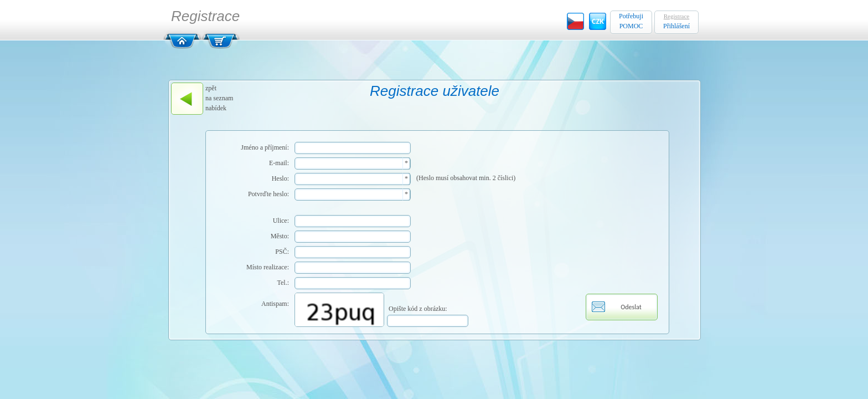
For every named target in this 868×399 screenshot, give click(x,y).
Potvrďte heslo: (268, 194)
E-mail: (279, 163)
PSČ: (282, 252)
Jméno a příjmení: (265, 147)
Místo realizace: (268, 267)
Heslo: (280, 178)
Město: (280, 236)
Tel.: (283, 283)
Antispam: (275, 304)
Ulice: (281, 221)
